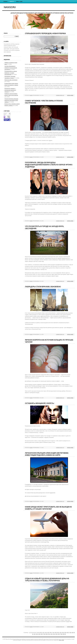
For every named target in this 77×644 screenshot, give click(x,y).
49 (63, 634)
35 (40, 634)
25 (66, 633)
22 (60, 633)
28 (71, 633)
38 (45, 634)
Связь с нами (19, 2)
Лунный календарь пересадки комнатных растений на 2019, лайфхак (11, 100)
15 (49, 633)
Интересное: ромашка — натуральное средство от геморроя (10, 90)
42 (51, 634)
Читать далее (70, 95)
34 (38, 634)
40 (48, 634)
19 (55, 633)
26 (67, 633)
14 (47, 633)
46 (58, 634)
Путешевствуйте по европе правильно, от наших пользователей (11, 73)
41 (50, 634)
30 (74, 633)
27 (69, 633)
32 (34, 634)
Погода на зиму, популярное (11, 80)
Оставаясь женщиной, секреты (39, 403)
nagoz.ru (10, 7)
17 (52, 633)
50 (65, 634)
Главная (5, 2)
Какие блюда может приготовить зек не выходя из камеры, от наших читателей (48, 508)
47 (60, 634)
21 (59, 633)
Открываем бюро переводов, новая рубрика (45, 33)
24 (64, 633)
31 (33, 634)
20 (57, 633)
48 (62, 634)
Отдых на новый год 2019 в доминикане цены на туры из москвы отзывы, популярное (47, 580)
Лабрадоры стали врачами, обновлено (43, 287)
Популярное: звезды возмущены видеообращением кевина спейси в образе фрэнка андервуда (49, 165)
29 (72, 633)
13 (45, 633)
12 (44, 633)
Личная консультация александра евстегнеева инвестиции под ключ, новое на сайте (47, 454)
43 (53, 634)
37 (43, 634)
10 (40, 633)
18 (54, 633)
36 (41, 634)
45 (57, 634)
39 (46, 634)
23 (62, 633)
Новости (12, 2)
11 (42, 633)
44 (55, 634)
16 (50, 633)
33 (36, 634)
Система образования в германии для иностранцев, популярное (11, 68)
